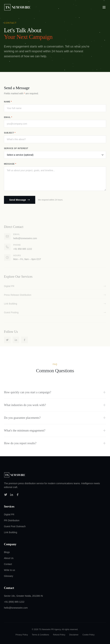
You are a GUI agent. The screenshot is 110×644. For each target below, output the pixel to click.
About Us (9, 558)
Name (8, 102)
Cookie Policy (89, 635)
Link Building (11, 532)
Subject (10, 133)
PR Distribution (12, 520)
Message (10, 164)
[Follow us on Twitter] (6, 495)
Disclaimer (74, 635)
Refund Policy (59, 635)
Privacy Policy (22, 635)
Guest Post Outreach (15, 526)
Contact (8, 564)
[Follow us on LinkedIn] (12, 495)
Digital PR (9, 514)
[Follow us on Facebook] (18, 495)
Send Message (20, 200)
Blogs (7, 552)
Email (8, 117)
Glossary (9, 576)
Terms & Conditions (40, 635)
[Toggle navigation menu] (104, 7)
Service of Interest (16, 148)
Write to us (10, 570)
